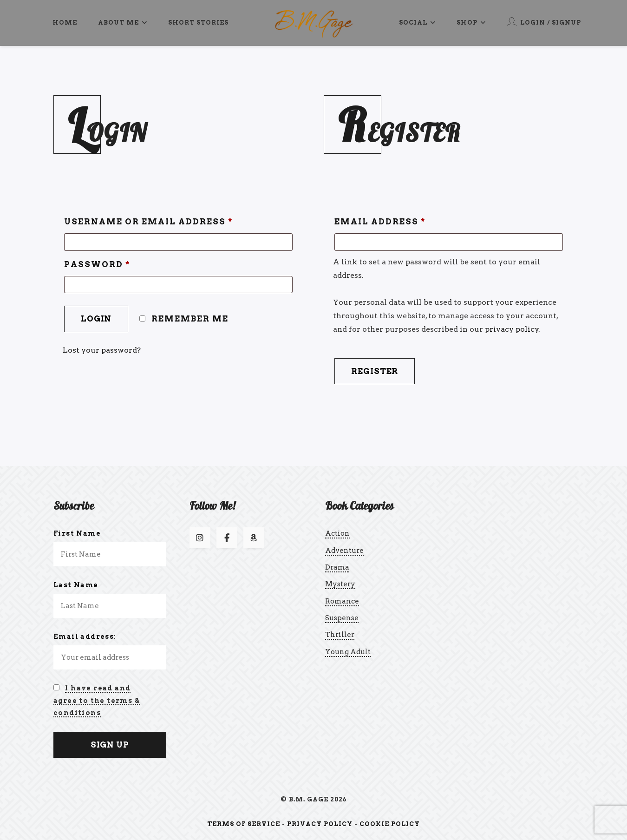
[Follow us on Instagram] (200, 538)
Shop (471, 23)
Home (65, 23)
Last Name (76, 585)
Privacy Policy (320, 824)
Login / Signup (544, 22)
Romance (342, 601)
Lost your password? (102, 350)
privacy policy (512, 329)
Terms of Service (244, 824)
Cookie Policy (390, 824)
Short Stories (198, 23)
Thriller (340, 635)
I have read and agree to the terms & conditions (97, 700)
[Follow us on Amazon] (254, 538)
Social (417, 23)
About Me (123, 23)
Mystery (340, 584)
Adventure (344, 551)
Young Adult (348, 652)
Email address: (85, 637)
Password (97, 264)
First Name (77, 533)
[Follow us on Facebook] (227, 538)
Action (337, 533)
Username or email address (149, 222)
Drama (337, 567)
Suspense (342, 618)
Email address (380, 222)
